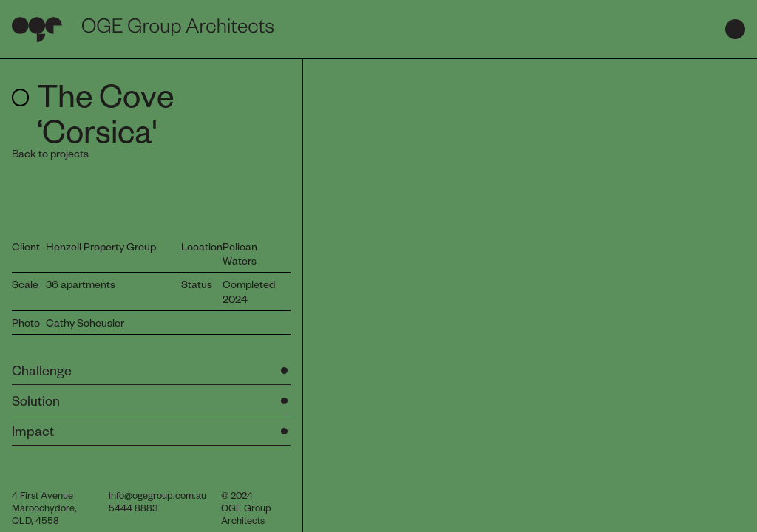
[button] (151, 372)
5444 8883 (133, 507)
